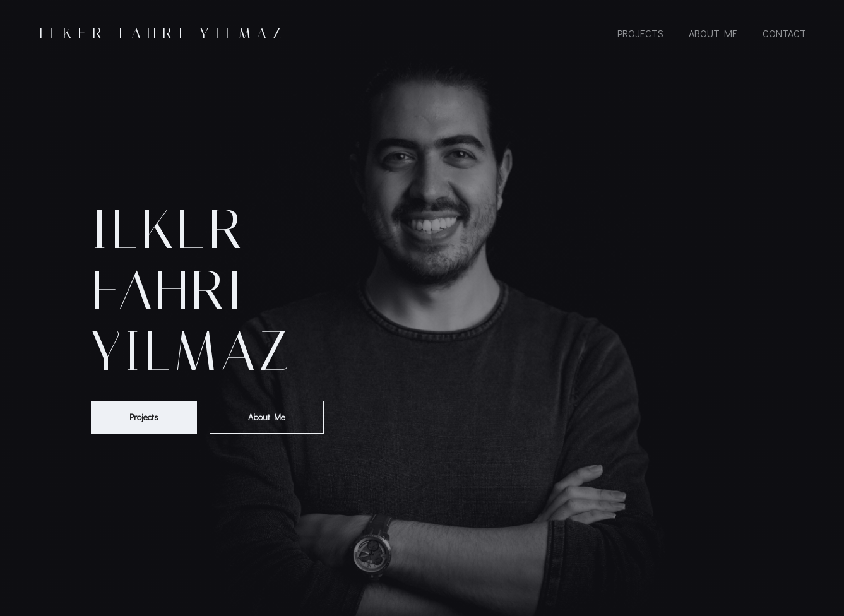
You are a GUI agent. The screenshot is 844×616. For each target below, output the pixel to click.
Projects (640, 33)
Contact (784, 33)
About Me (713, 33)
